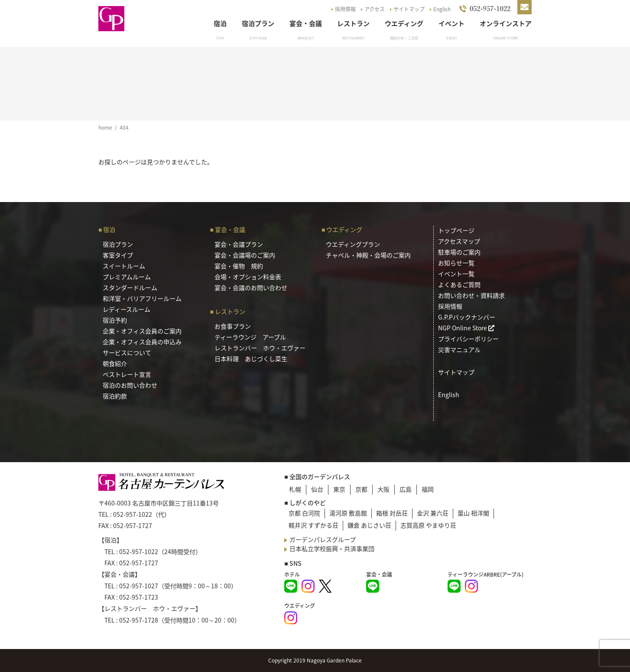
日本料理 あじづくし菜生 (251, 359)
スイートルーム (124, 266)
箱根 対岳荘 (392, 513)
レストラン (353, 23)
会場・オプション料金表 (248, 277)
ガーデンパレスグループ (323, 539)
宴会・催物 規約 (239, 266)
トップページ (456, 230)
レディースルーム (127, 309)
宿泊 (220, 23)
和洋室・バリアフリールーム (142, 298)
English (442, 9)
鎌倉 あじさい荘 (369, 525)
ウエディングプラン (353, 244)
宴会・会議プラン (239, 244)
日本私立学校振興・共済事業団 (332, 548)
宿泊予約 (115, 320)
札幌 (295, 489)
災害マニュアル (459, 349)
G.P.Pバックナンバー (467, 317)
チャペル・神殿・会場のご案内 (368, 255)
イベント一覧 (456, 274)
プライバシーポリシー (468, 339)
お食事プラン (233, 326)
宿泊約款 (115, 396)
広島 (406, 489)
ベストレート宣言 (127, 374)
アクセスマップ (459, 241)
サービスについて (127, 352)
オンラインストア (506, 23)
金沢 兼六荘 (433, 513)
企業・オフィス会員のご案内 (142, 331)
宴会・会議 (306, 23)
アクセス (375, 9)
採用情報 (345, 9)
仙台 (317, 489)
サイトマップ (409, 9)
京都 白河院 (304, 513)
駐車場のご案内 (459, 252)
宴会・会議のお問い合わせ (251, 287)
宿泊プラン (258, 23)
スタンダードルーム (130, 287)
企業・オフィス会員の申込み (142, 342)
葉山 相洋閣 (473, 513)
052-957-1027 (139, 586)
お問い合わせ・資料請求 (471, 295)
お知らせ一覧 (456, 263)
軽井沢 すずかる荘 (313, 525)
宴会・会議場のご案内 (245, 255)
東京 (339, 489)
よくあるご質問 (459, 284)
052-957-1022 (133, 514)
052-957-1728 (139, 620)
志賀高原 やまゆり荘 (428, 525)
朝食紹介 (115, 363)
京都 (361, 489)
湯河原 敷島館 (348, 513)
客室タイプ (118, 255)
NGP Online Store (466, 328)
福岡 (428, 489)
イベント (451, 23)
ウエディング (404, 23)
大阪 (383, 489)
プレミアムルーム (127, 277)
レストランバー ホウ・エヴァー (260, 348)
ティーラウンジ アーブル (250, 337)
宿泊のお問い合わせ (130, 385)
